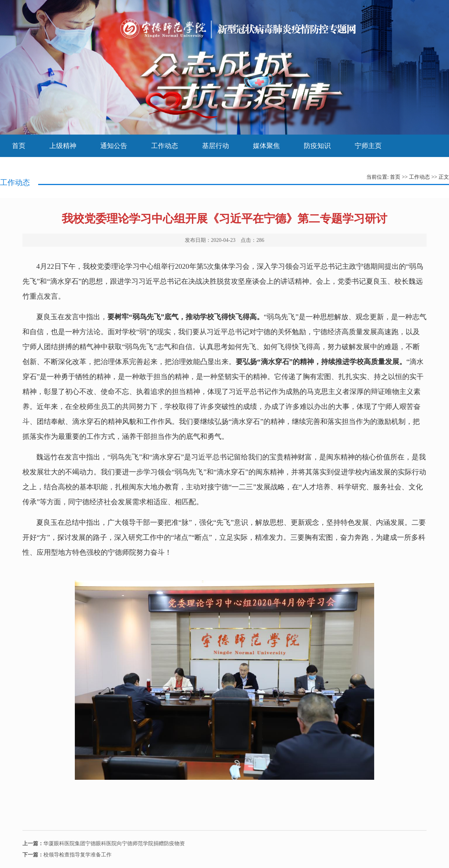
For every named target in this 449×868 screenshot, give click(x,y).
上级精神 (63, 146)
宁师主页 (368, 146)
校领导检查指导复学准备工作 (67, 855)
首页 (19, 146)
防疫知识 (317, 146)
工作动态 (165, 146)
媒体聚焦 (266, 146)
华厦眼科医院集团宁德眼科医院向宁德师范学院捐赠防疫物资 (104, 844)
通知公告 (114, 146)
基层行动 (216, 146)
